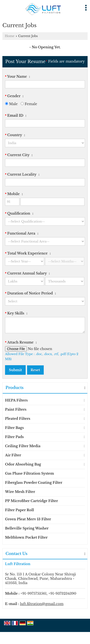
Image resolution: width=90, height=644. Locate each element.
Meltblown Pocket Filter (26, 537)
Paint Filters (16, 409)
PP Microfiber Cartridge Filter (31, 501)
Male (11, 104)
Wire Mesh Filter (20, 492)
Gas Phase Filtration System (30, 473)
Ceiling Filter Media (23, 446)
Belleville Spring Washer (27, 528)
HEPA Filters (16, 400)
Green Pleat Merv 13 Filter (28, 519)
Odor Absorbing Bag (23, 464)
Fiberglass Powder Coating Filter (34, 483)
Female (29, 104)
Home (10, 36)
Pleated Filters (18, 419)
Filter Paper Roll (19, 510)
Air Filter (13, 455)
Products (15, 388)
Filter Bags (14, 428)
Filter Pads (14, 437)
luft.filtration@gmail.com (42, 604)
